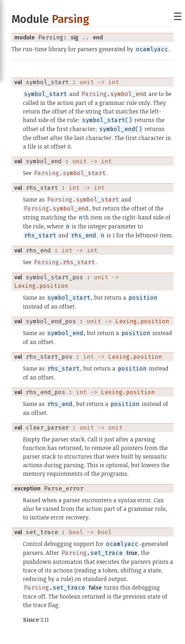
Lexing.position (41, 286)
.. (86, 37)
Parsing (70, 19)
